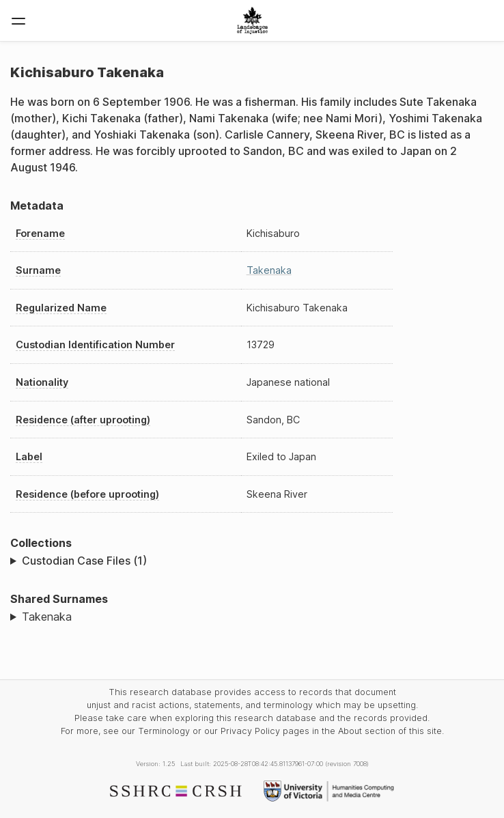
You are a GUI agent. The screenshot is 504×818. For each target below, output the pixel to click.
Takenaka (269, 270)
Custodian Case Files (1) (84, 561)
